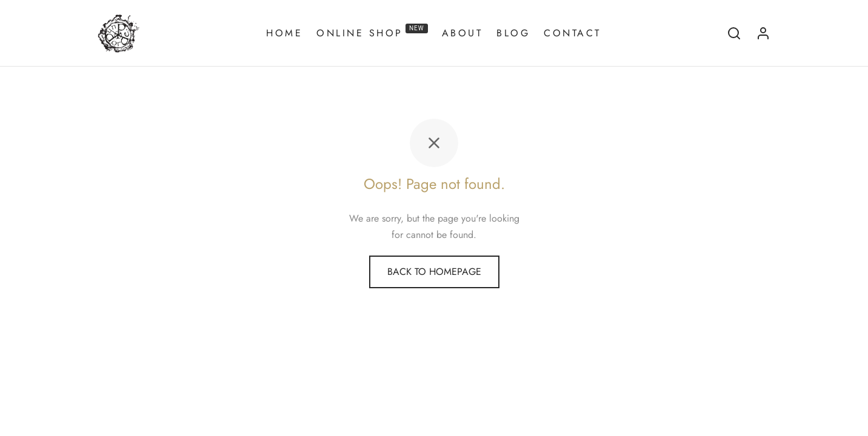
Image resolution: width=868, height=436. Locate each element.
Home (284, 33)
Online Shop (372, 32)
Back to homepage (434, 272)
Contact (573, 33)
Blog (513, 33)
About (462, 33)
